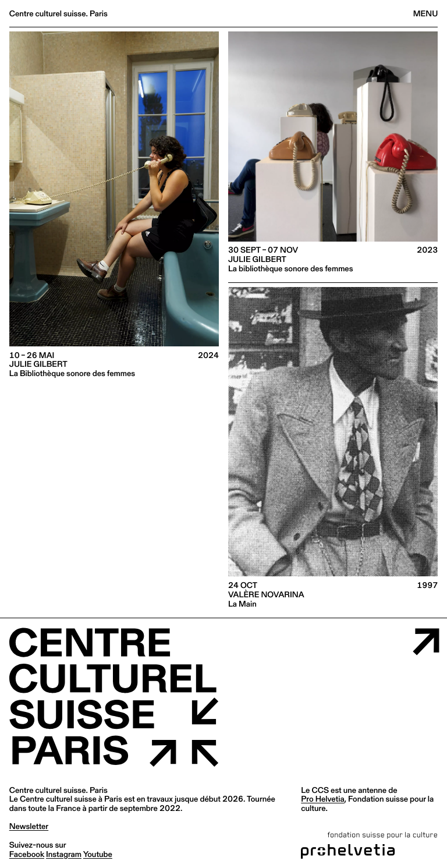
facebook (27, 854)
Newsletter (29, 826)
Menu (425, 13)
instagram (64, 854)
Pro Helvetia (322, 799)
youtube (98, 854)
